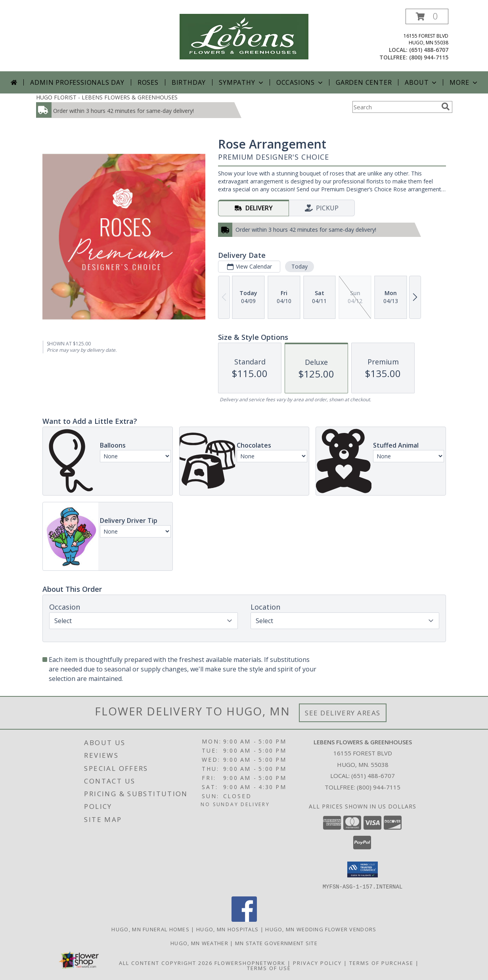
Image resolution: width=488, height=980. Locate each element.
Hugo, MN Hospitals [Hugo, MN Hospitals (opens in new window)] (227, 929)
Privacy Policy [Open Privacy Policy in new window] (317, 963)
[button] (427, 16)
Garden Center (364, 82)
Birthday (189, 82)
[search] (446, 107)
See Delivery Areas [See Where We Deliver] (343, 713)
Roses (148, 82)
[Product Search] (395, 107)
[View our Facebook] (244, 919)
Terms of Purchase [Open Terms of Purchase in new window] (381, 963)
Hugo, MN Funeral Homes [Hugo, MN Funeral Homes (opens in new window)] (150, 929)
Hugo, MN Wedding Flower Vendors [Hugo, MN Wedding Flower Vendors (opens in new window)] (321, 929)
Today (299, 266)
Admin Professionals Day (77, 82)
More (464, 82)
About (421, 82)
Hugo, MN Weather (199, 943)
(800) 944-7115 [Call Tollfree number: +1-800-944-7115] (379, 787)
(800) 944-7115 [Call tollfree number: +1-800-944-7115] (429, 57)
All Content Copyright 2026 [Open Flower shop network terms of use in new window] (166, 963)
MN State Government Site (276, 943)
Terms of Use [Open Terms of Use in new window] (269, 968)
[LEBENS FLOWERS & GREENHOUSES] (244, 36)
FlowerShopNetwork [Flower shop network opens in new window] (250, 963)
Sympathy (242, 82)
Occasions (300, 82)
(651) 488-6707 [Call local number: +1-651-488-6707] (429, 50)
